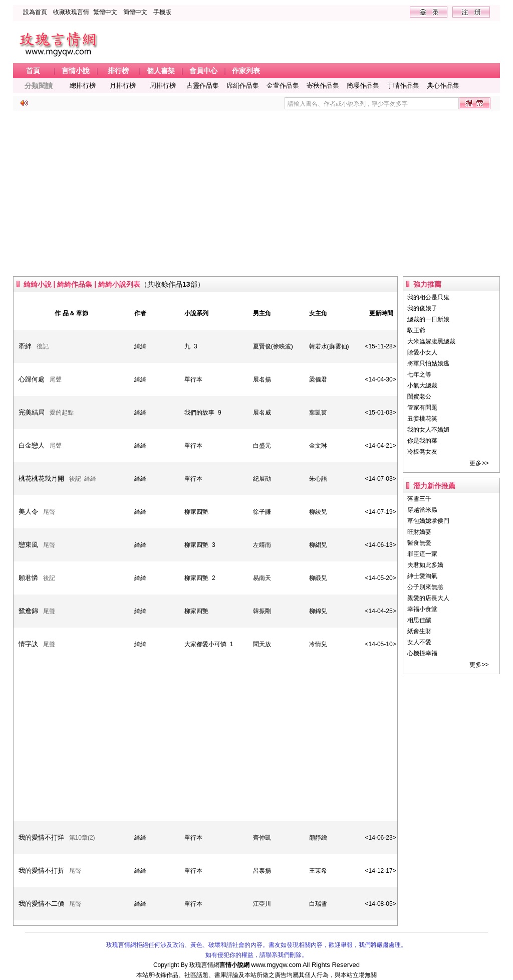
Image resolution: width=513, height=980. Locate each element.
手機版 (162, 12)
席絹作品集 (243, 85)
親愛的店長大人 (428, 598)
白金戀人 (32, 445)
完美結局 (32, 412)
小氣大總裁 (422, 385)
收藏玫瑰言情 (71, 12)
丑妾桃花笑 (422, 419)
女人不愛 (419, 642)
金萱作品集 (283, 85)
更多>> (479, 463)
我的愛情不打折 (41, 870)
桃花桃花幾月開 (41, 478)
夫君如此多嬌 (425, 565)
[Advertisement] (257, 193)
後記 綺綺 (83, 479)
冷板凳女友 (422, 452)
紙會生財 (419, 631)
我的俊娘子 (422, 308)
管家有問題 (422, 408)
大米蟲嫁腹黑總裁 (431, 341)
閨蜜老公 (419, 397)
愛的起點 (62, 413)
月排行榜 (123, 85)
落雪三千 (419, 499)
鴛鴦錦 (28, 611)
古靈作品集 (203, 85)
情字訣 (28, 644)
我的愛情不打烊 (41, 837)
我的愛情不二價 (41, 904)
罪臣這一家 (422, 554)
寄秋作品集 (323, 85)
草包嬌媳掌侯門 (428, 521)
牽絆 (25, 346)
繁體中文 (105, 12)
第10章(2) (82, 838)
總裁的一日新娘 (428, 319)
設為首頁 (35, 12)
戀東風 (28, 545)
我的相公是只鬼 (428, 297)
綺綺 (140, 346)
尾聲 (56, 379)
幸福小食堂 (422, 609)
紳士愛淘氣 (422, 576)
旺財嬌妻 (419, 532)
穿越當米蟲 (422, 510)
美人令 (28, 512)
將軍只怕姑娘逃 (428, 363)
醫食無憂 (419, 543)
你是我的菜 (422, 441)
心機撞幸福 (422, 653)
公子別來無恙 (425, 587)
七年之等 (419, 374)
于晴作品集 (403, 85)
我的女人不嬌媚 (428, 430)
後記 (43, 346)
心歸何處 (32, 379)
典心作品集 (443, 85)
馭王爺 (416, 330)
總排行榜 (83, 85)
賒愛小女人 (422, 352)
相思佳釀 (419, 620)
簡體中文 (135, 12)
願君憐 (28, 578)
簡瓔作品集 (363, 85)
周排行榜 (163, 85)
